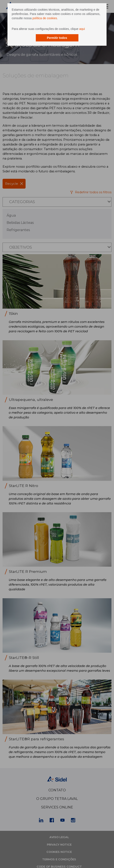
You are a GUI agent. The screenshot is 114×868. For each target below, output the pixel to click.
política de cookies (45, 18)
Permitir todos (57, 38)
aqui (82, 29)
